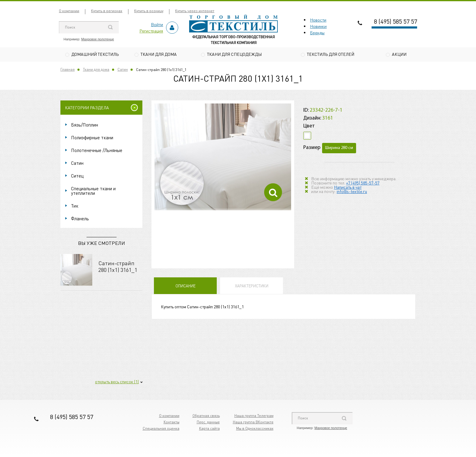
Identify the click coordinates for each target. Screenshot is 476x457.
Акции (399, 54)
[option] (223, 158)
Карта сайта (209, 429)
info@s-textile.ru (352, 192)
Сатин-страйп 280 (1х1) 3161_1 (118, 267)
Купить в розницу (149, 11)
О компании (69, 11)
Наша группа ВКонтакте (253, 423)
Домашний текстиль (95, 54)
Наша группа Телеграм (254, 416)
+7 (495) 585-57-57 (363, 183)
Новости (318, 20)
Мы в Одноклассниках (255, 429)
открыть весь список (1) (117, 382)
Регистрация (151, 31)
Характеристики (252, 287)
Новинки (318, 26)
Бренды (317, 32)
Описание (185, 287)
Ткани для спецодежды (234, 54)
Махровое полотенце (98, 39)
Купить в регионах (107, 11)
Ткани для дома (159, 54)
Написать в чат (348, 188)
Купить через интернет (195, 11)
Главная (68, 70)
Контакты (172, 423)
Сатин (123, 70)
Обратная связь (206, 416)
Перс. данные (208, 423)
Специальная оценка (161, 429)
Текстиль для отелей (331, 54)
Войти (157, 24)
